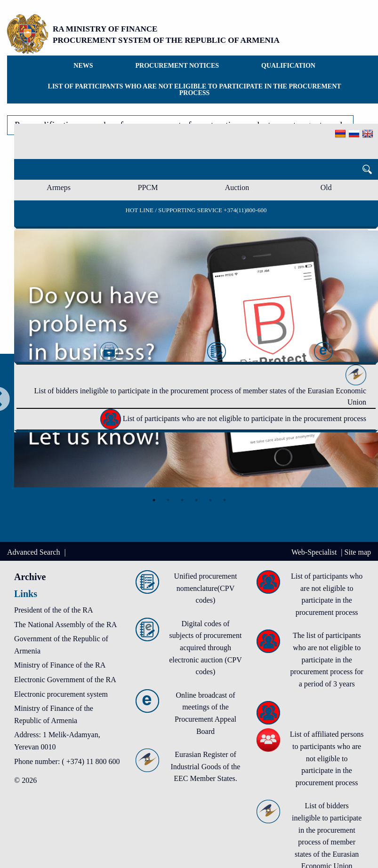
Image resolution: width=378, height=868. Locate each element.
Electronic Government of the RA (65, 680)
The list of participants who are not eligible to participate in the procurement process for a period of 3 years (327, 659)
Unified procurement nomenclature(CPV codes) (206, 588)
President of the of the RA (54, 610)
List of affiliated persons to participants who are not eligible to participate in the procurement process (327, 758)
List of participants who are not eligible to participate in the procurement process (195, 90)
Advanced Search (34, 552)
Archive (30, 577)
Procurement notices (177, 66)
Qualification (288, 66)
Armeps (59, 187)
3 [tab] (182, 500)
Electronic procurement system (61, 694)
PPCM (148, 187)
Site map (358, 552)
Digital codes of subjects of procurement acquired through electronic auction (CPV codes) (205, 648)
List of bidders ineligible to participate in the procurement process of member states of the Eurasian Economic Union (200, 388)
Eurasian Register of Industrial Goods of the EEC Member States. (205, 766)
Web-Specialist (315, 552)
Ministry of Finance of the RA (60, 665)
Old (326, 187)
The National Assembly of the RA (65, 625)
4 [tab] (196, 500)
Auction (237, 187)
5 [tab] (210, 500)
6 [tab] (225, 500)
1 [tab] (154, 500)
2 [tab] (168, 500)
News (83, 66)
